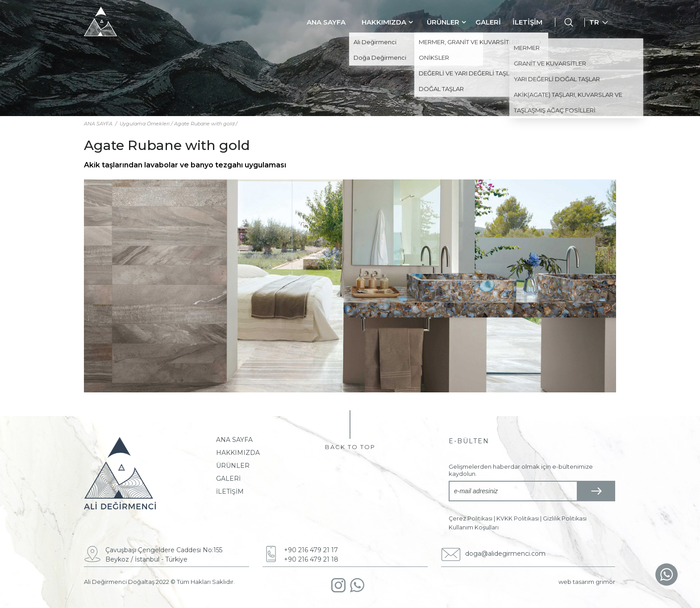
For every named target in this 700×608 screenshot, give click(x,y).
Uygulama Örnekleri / (147, 124)
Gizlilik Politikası (565, 518)
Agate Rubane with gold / (206, 124)
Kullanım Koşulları (474, 527)
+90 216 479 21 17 (311, 550)
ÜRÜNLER (443, 22)
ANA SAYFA (326, 22)
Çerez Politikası (471, 518)
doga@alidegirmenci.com (505, 554)
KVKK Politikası (518, 518)
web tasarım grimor (587, 582)
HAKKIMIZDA (384, 22)
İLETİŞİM (527, 22)
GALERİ (488, 22)
